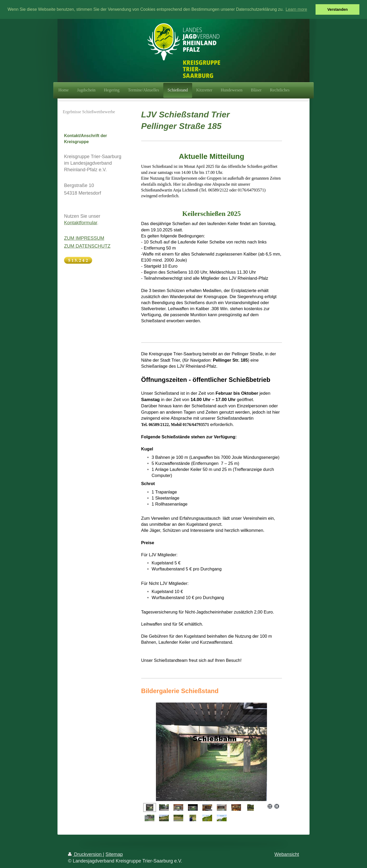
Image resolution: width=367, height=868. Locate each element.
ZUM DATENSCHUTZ (87, 246)
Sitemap (114, 854)
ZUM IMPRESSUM (84, 238)
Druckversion (85, 854)
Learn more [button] (296, 9)
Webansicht (287, 854)
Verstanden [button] (338, 9)
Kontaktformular (81, 222)
